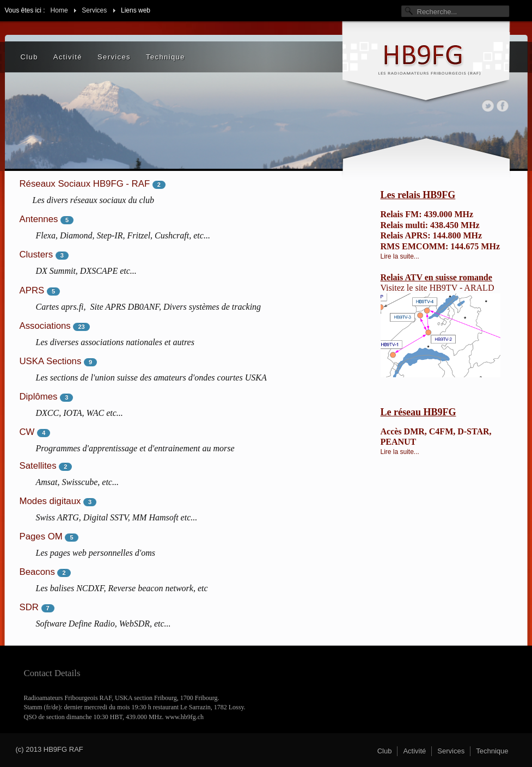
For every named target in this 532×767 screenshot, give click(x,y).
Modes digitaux (50, 501)
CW (27, 432)
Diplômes (39, 397)
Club (29, 57)
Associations (45, 326)
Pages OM (41, 536)
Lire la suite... (400, 256)
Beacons (37, 572)
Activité (68, 57)
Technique (166, 57)
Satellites (38, 466)
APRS (32, 290)
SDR (29, 607)
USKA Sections (51, 361)
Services (114, 57)
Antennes (39, 219)
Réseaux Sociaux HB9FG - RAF (85, 184)
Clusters (36, 254)
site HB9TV (436, 288)
